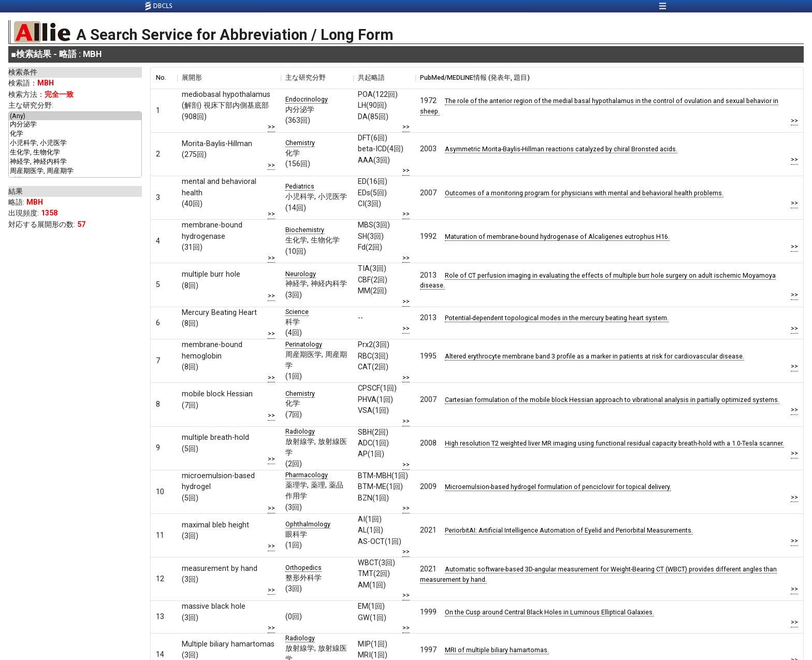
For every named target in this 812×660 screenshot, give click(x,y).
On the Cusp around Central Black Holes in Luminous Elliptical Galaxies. (549, 612)
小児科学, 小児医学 (75, 144)
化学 (75, 134)
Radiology (300, 431)
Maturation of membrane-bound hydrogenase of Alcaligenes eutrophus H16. (557, 236)
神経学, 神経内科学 (75, 162)
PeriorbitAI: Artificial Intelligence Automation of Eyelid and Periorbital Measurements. (569, 530)
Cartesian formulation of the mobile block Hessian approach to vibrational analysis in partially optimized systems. (612, 400)
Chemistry (300, 143)
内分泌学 (75, 125)
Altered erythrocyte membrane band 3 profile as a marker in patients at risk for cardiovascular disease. (594, 356)
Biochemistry (305, 230)
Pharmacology (307, 475)
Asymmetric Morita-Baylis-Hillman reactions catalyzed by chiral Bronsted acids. (561, 149)
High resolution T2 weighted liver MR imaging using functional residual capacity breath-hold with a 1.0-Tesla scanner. (614, 443)
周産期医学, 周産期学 (75, 171)
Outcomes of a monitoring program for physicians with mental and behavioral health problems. (584, 193)
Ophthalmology (308, 524)
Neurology (301, 274)
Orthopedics (303, 568)
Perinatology (304, 344)
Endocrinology (307, 99)
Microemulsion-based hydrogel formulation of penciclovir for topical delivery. (558, 487)
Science (297, 312)
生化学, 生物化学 (75, 153)
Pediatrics (300, 186)
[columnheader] (164, 78)
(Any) (75, 116)
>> (271, 127)
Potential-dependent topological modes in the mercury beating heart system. (557, 318)
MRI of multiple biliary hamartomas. (497, 650)
